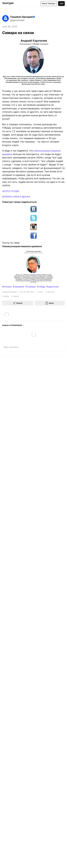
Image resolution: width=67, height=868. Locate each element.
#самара (31, 287)
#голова (7, 287)
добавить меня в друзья (16, 196)
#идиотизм (52, 287)
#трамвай (18, 287)
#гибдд (41, 287)
